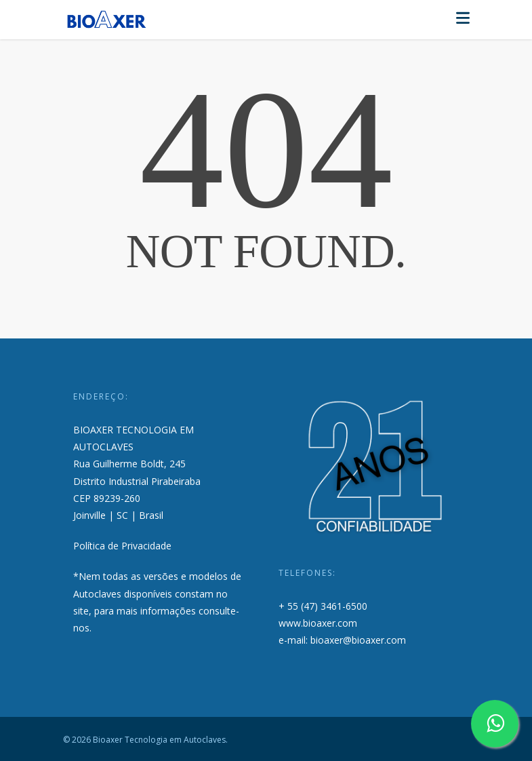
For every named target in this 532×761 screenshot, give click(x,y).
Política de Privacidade (122, 546)
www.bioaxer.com (318, 623)
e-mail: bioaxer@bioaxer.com (342, 640)
